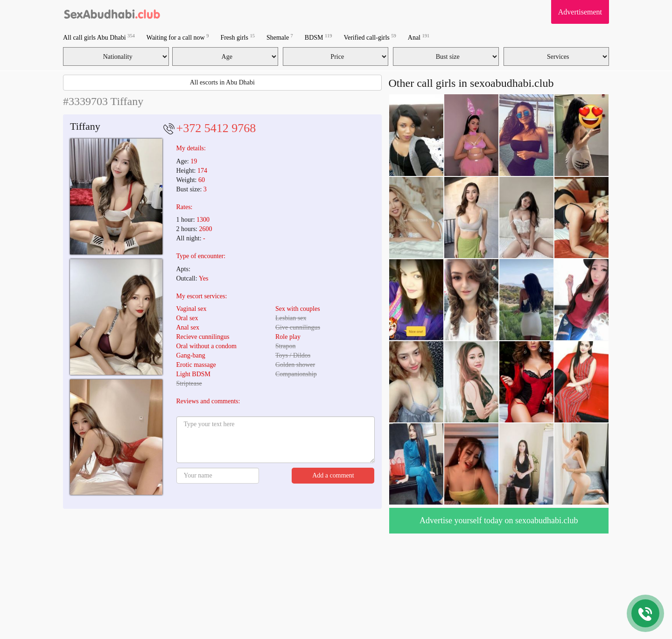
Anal (419, 37)
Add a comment (333, 475)
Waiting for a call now (178, 37)
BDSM (318, 37)
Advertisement (580, 12)
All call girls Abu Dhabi (99, 37)
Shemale (280, 37)
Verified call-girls (370, 37)
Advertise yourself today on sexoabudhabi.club (499, 520)
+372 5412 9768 (216, 128)
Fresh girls (238, 37)
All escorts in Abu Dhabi (222, 82)
